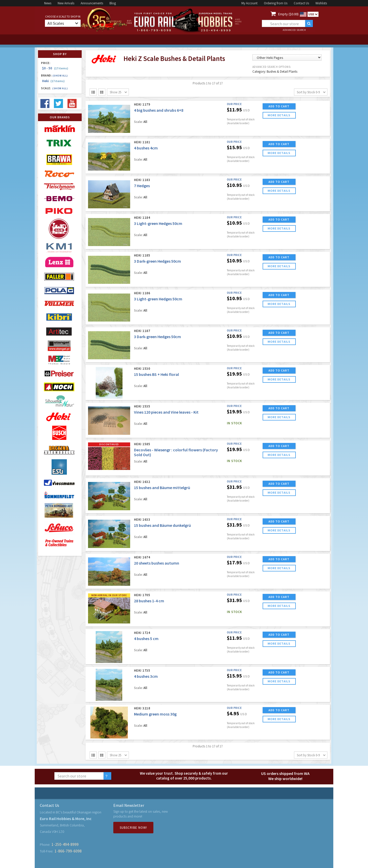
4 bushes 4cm (146, 148)
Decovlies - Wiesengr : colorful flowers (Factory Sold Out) (176, 452)
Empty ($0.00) (288, 14)
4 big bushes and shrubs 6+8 (159, 110)
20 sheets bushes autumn (157, 563)
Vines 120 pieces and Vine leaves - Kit (166, 412)
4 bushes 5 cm (146, 639)
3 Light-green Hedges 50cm (158, 223)
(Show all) (60, 76)
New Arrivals (66, 3)
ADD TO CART (279, 106)
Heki (53, 81)
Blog (113, 3)
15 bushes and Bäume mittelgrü (162, 488)
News (48, 3)
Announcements (92, 3)
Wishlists (321, 3)
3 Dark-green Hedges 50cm (157, 261)
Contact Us (301, 3)
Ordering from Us (276, 3)
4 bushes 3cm (146, 676)
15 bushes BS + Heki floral (156, 374)
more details (279, 115)
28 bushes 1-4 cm (149, 601)
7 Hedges (142, 186)
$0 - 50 (55, 68)
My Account (249, 3)
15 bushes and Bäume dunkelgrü (162, 525)
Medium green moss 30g (155, 714)
